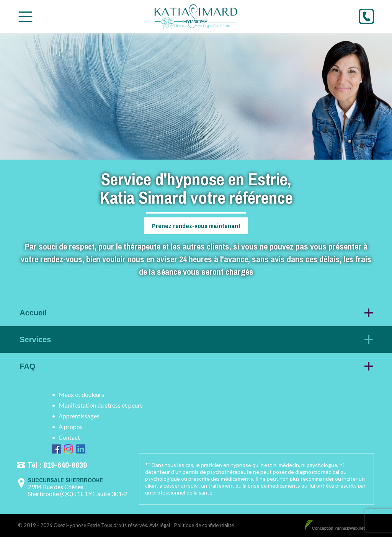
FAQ (27, 366)
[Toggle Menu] (25, 17)
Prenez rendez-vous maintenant (196, 226)
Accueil (33, 313)
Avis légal (160, 525)
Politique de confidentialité (204, 525)
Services (35, 340)
